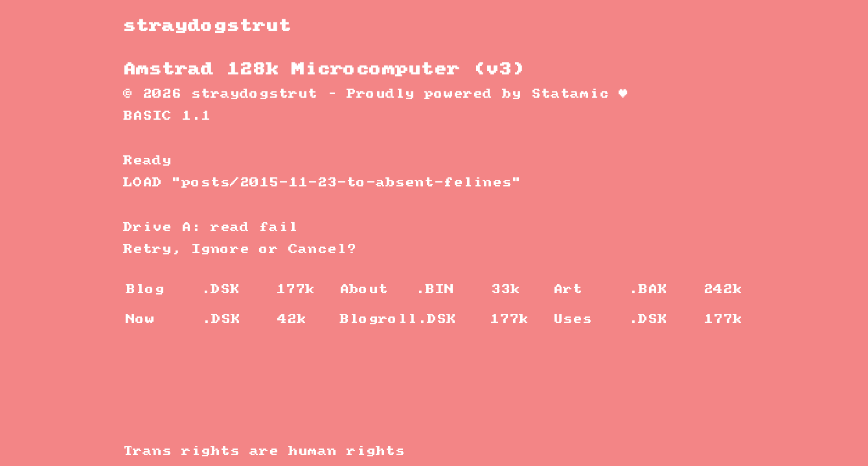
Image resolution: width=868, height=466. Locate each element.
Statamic (570, 94)
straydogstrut (207, 26)
